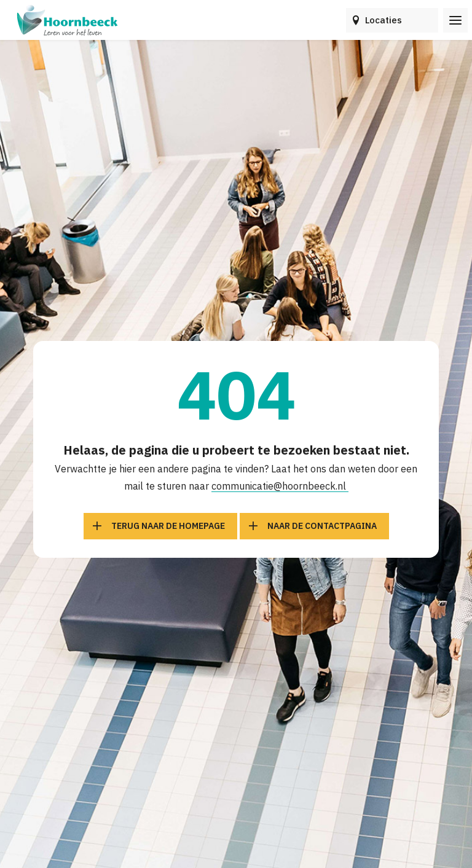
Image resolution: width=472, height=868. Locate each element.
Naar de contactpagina (322, 526)
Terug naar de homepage (168, 526)
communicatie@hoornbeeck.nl (280, 486)
